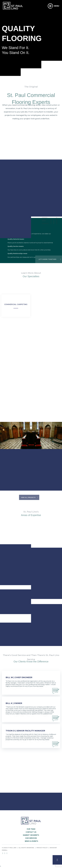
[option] (31, 443)
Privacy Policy (42, 848)
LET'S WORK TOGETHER (47, 259)
